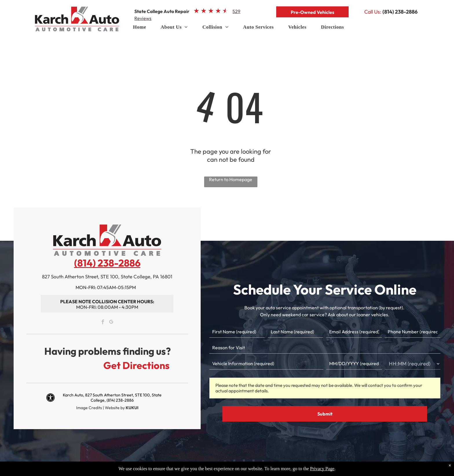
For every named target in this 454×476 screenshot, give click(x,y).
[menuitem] (139, 29)
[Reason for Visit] (325, 348)
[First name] (237, 332)
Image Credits (89, 408)
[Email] (354, 332)
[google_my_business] (111, 323)
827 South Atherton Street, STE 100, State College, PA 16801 (107, 276)
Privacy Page (322, 469)
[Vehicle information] (266, 364)
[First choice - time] (413, 364)
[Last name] (296, 332)
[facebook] (103, 323)
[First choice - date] (354, 364)
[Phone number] (413, 332)
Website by (115, 408)
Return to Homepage (231, 179)
